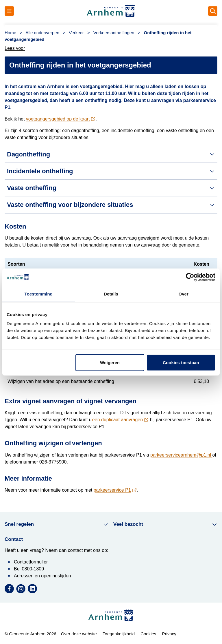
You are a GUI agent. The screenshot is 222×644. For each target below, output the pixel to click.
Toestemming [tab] (39, 294)
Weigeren (110, 363)
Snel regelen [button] (57, 524)
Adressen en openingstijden (42, 576)
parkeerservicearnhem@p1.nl (181, 455)
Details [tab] (111, 294)
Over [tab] (183, 294)
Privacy (169, 634)
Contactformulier (31, 562)
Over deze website (79, 634)
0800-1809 (33, 569)
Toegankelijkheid (119, 634)
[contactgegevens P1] (115, 490)
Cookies (148, 634)
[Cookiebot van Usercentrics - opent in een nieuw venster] (190, 277)
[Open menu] (9, 11)
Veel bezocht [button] (165, 524)
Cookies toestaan (181, 363)
